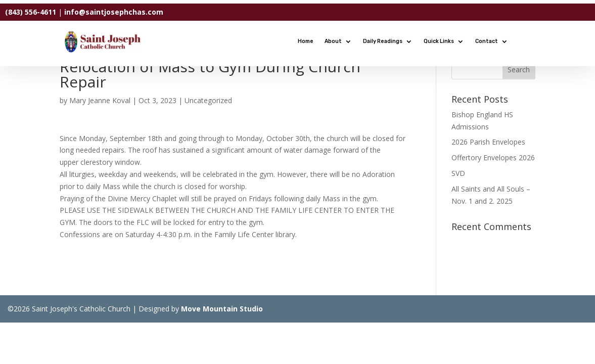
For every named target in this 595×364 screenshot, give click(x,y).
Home (306, 41)
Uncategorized (208, 100)
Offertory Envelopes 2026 (493, 157)
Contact (487, 41)
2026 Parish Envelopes (488, 142)
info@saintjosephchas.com (114, 12)
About (333, 41)
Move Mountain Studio (222, 309)
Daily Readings (383, 41)
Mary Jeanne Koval (100, 100)
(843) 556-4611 (31, 12)
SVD (458, 173)
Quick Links (439, 41)
